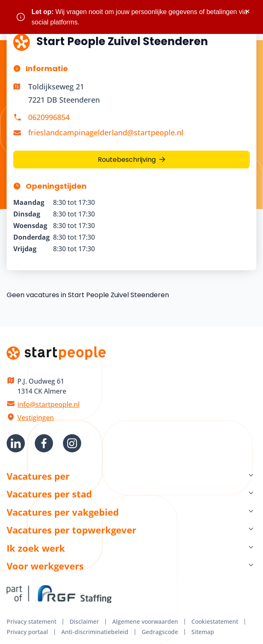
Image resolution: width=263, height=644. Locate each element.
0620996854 (49, 117)
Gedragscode (160, 632)
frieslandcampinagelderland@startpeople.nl (106, 132)
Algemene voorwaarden (145, 621)
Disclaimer (84, 621)
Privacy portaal (27, 632)
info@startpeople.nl (48, 404)
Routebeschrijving (127, 160)
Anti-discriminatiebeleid (95, 632)
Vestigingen (36, 418)
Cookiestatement (215, 621)
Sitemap (203, 632)
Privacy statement (31, 621)
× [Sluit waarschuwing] (247, 11)
